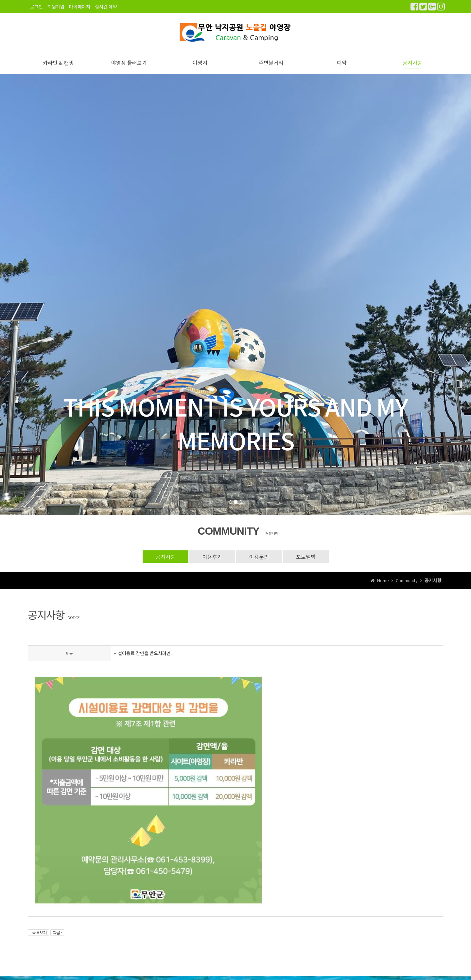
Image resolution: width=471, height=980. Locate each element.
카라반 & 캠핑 (58, 62)
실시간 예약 (106, 7)
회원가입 (56, 7)
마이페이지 (80, 7)
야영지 (200, 62)
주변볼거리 (271, 62)
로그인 (36, 7)
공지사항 (412, 62)
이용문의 (259, 557)
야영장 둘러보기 (129, 62)
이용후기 (212, 557)
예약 (342, 62)
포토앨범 (306, 557)
